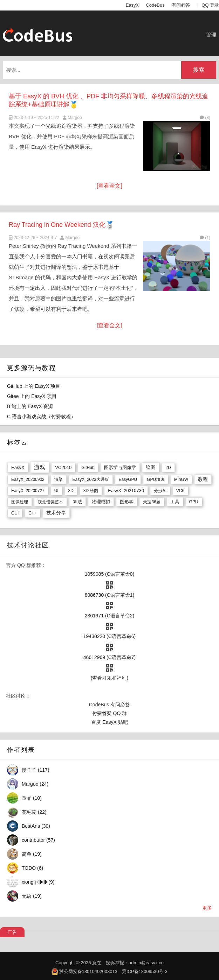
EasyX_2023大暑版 (91, 479)
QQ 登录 (210, 5)
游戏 (40, 467)
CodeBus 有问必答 (109, 705)
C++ (32, 513)
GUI (15, 513)
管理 (211, 35)
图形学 (127, 502)
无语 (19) (32, 896)
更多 (207, 908)
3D (71, 491)
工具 (175, 502)
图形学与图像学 (120, 467)
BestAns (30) (36, 826)
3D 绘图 (91, 491)
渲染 (59, 479)
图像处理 (20, 502)
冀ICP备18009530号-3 (145, 971)
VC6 (180, 491)
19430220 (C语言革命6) (109, 636)
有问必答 (181, 5)
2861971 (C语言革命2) (110, 616)
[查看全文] (109, 186)
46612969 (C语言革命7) (109, 657)
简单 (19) (32, 854)
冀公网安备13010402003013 (88, 971)
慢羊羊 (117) (36, 770)
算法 (77, 502)
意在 (97, 963)
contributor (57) (38, 840)
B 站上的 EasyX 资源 (30, 406)
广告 (12, 932)
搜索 (199, 70)
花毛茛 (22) (34, 812)
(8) (205, 118)
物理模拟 (101, 502)
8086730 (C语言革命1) (110, 595)
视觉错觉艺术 (50, 502)
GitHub (88, 468)
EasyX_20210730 (126, 491)
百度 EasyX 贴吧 (109, 722)
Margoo (75, 118)
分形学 (160, 491)
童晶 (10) (32, 798)
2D (168, 468)
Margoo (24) (35, 784)
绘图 (151, 467)
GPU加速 (156, 479)
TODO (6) (32, 868)
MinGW (181, 479)
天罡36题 (152, 502)
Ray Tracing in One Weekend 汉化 (57, 225)
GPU (194, 502)
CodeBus (155, 5)
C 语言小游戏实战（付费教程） (41, 416)
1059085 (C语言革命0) (110, 574)
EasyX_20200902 (28, 479)
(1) (205, 238)
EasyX (132, 5)
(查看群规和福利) (109, 678)
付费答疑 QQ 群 (110, 713)
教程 (203, 479)
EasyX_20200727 (28, 491)
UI (56, 491)
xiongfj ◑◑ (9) (38, 882)
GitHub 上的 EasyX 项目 (34, 386)
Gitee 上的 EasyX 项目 (32, 396)
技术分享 (56, 513)
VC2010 (63, 467)
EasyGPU (128, 479)
